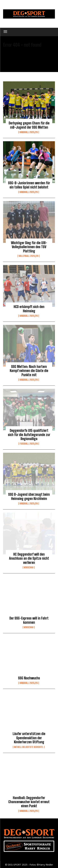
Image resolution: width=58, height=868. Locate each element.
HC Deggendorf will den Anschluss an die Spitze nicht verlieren (29, 558)
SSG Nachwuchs (29, 678)
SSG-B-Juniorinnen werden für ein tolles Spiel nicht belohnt (29, 185)
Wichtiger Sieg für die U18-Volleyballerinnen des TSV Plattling (29, 247)
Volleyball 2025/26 (29, 256)
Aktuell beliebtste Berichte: (29, 747)
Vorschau (29, 567)
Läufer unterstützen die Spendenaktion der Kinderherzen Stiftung (29, 738)
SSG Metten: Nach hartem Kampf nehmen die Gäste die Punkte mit (29, 371)
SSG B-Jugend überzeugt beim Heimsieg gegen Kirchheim (29, 496)
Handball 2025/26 (29, 132)
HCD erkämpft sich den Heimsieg (29, 309)
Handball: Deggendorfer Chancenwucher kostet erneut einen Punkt (29, 802)
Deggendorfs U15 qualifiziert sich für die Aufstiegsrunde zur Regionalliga (29, 435)
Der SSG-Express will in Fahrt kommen (29, 620)
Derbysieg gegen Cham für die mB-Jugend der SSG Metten (29, 125)
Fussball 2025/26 (29, 444)
